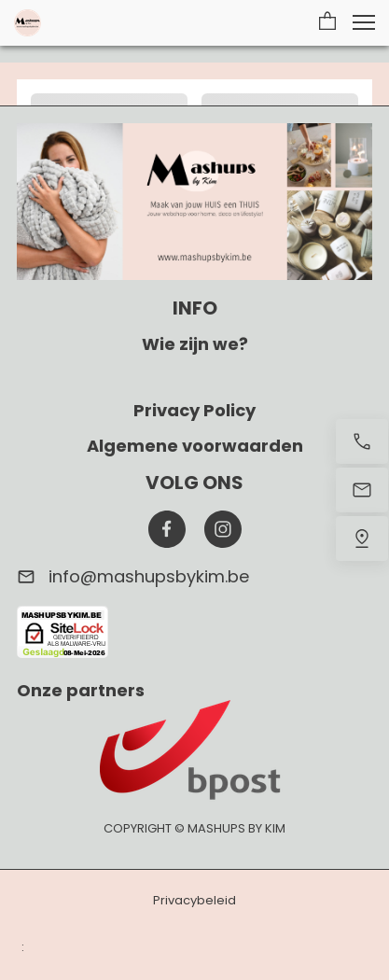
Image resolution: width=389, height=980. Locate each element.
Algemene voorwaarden (195, 446)
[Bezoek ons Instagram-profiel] (223, 529)
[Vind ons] (362, 539)
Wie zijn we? (195, 344)
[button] (327, 22)
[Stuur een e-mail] (362, 490)
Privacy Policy (194, 410)
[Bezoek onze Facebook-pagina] (167, 529)
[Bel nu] (362, 441)
